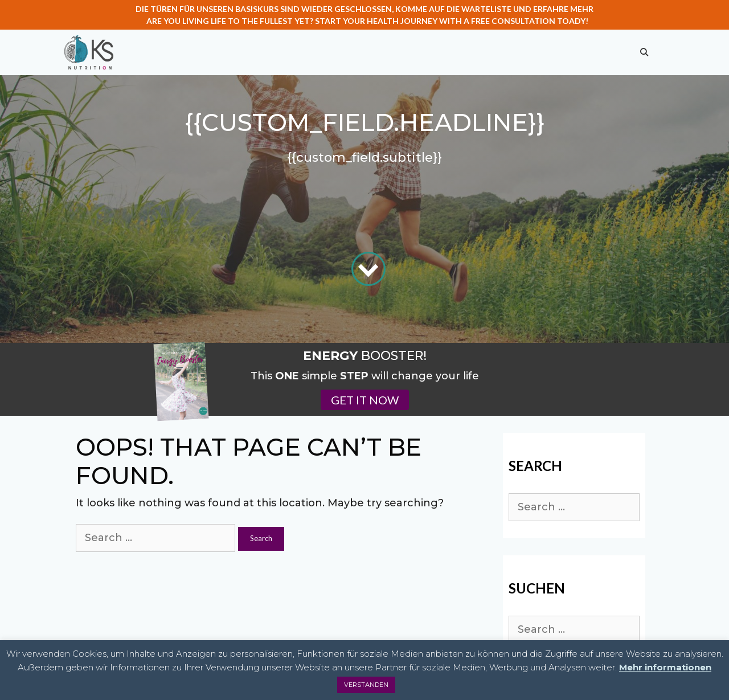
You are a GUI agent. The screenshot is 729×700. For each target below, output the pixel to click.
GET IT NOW (365, 400)
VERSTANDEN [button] (366, 685)
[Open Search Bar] (644, 52)
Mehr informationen (665, 667)
